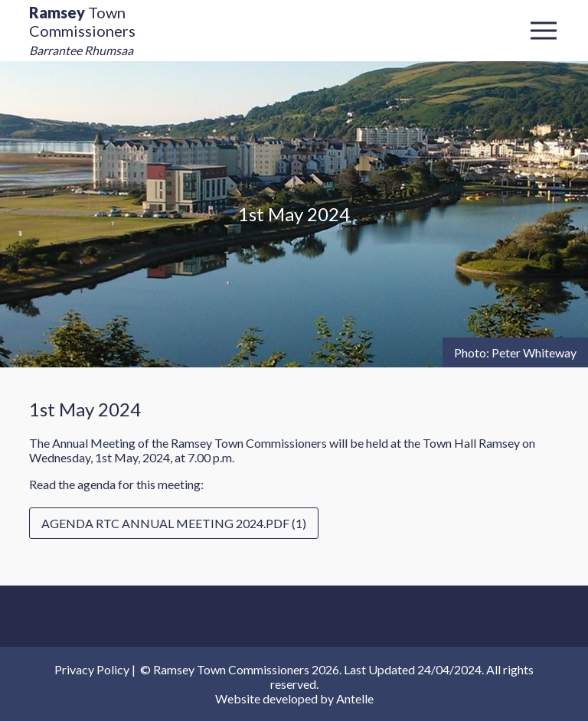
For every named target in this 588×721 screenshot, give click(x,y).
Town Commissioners (82, 30)
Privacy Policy (92, 669)
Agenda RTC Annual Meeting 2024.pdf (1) (174, 523)
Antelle (355, 698)
